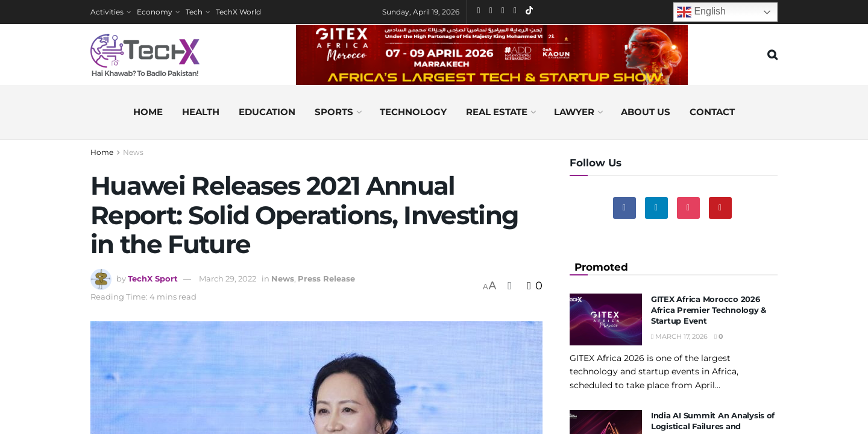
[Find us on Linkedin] (656, 208)
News (133, 152)
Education (267, 112)
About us (646, 112)
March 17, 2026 (679, 336)
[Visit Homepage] (145, 55)
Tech (194, 12)
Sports (334, 112)
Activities (107, 12)
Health (201, 112)
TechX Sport (153, 278)
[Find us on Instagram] (688, 208)
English (701, 12)
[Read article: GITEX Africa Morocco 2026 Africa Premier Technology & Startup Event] (606, 319)
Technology (413, 112)
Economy (155, 12)
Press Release (326, 278)
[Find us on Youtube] (720, 208)
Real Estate (497, 112)
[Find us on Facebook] (624, 208)
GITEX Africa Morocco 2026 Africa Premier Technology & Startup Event (709, 310)
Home (148, 112)
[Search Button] (772, 55)
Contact (712, 112)
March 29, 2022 (228, 278)
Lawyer (574, 112)
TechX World (238, 12)
